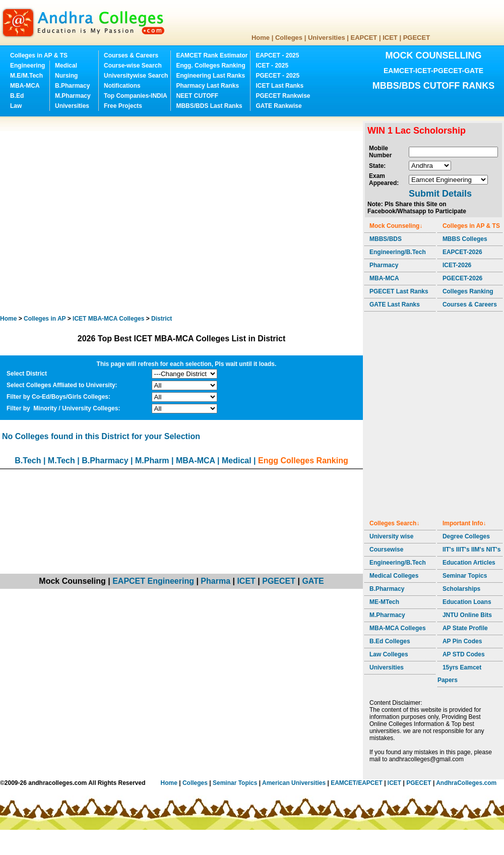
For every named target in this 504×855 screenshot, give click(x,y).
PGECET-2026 (462, 278)
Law (16, 106)
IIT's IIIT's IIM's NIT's (471, 549)
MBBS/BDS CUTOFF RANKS (434, 86)
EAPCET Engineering (153, 581)
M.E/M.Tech (26, 76)
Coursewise (386, 549)
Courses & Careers (131, 55)
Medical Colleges (394, 576)
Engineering (27, 66)
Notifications (122, 86)
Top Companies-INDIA (136, 96)
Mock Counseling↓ (396, 226)
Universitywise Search (136, 76)
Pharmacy (384, 265)
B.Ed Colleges (390, 641)
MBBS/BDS (386, 239)
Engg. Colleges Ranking (210, 66)
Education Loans (467, 602)
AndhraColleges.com (466, 783)
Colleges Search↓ (394, 523)
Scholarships (461, 589)
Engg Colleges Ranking (303, 461)
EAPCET (364, 38)
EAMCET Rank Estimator (212, 55)
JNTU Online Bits (467, 615)
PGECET (417, 38)
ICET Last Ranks (279, 86)
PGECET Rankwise (283, 96)
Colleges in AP (45, 319)
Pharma (215, 581)
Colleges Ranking (468, 291)
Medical (66, 66)
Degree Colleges (466, 536)
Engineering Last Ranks (210, 76)
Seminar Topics (465, 576)
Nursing (66, 76)
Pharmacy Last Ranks (207, 86)
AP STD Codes (464, 654)
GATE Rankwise (278, 106)
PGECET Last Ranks (399, 291)
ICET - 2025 (272, 66)
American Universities (294, 783)
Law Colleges (389, 654)
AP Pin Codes (462, 641)
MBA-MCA (25, 86)
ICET (390, 38)
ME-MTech (384, 602)
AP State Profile (465, 628)
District (162, 319)
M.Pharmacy (73, 96)
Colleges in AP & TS (39, 55)
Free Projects (123, 106)
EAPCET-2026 (462, 252)
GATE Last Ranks (395, 304)
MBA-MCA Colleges (398, 628)
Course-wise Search (133, 66)
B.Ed (17, 96)
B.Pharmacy (72, 86)
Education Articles (469, 563)
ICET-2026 (457, 265)
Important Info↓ (464, 523)
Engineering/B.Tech (398, 252)
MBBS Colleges (465, 239)
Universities (327, 38)
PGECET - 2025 (277, 76)
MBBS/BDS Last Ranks (209, 106)
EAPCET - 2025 (277, 55)
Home (261, 38)
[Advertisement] (94, 216)
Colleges (289, 38)
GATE (313, 581)
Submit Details (440, 194)
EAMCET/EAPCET (357, 783)
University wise (391, 536)
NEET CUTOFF (197, 96)
